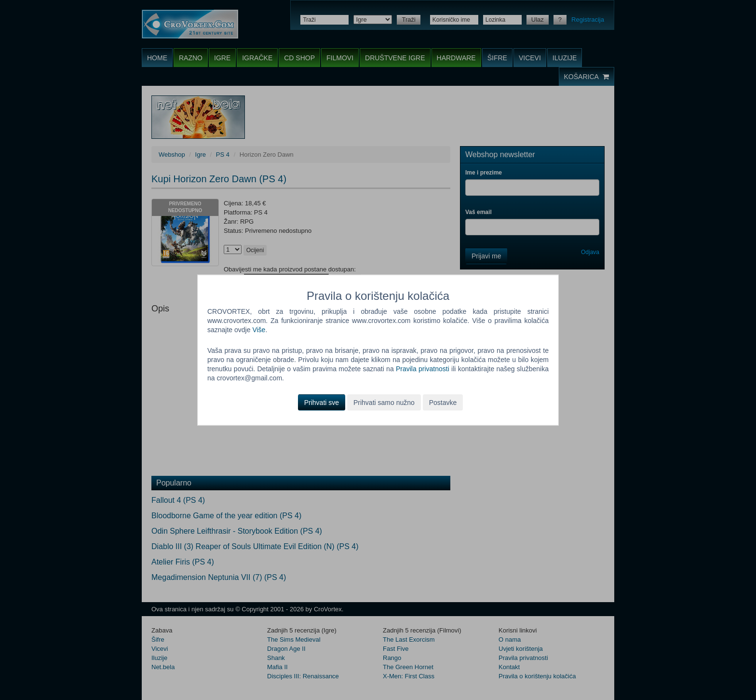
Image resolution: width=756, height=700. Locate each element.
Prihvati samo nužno (384, 402)
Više (259, 330)
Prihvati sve (322, 402)
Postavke (443, 402)
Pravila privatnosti (423, 369)
